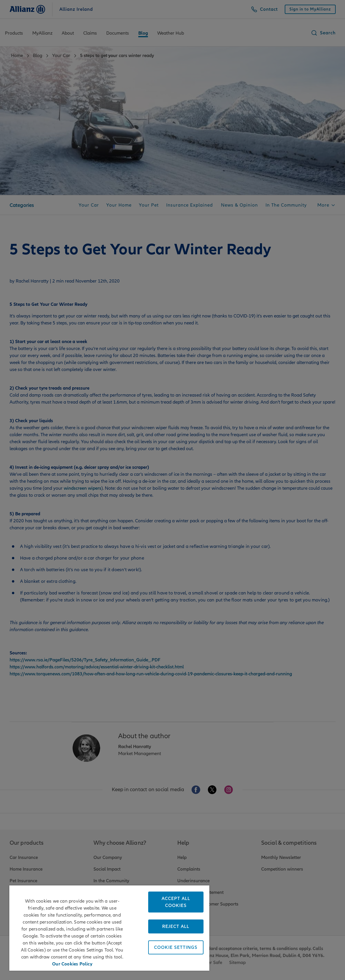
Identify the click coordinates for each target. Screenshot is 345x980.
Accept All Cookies (176, 902)
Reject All (176, 926)
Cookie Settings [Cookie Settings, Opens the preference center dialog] (176, 947)
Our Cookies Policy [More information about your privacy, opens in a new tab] (72, 963)
